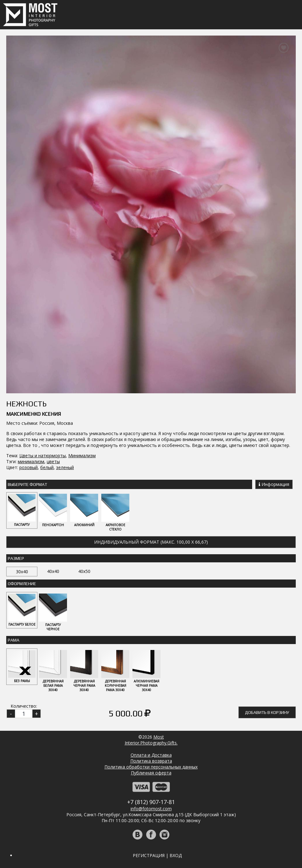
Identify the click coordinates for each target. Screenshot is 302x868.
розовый (29, 467)
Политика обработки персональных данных (151, 767)
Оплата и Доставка (151, 755)
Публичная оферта (151, 773)
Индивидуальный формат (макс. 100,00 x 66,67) (151, 542)
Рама (14, 640)
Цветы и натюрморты (43, 456)
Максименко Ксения (34, 414)
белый (47, 467)
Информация (274, 484)
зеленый (65, 467)
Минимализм (82, 456)
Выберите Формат (27, 484)
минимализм (31, 461)
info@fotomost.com (151, 809)
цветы (53, 461)
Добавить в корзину (267, 712)
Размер (16, 558)
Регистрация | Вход (157, 855)
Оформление (22, 584)
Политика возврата (151, 761)
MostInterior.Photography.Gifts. (151, 740)
